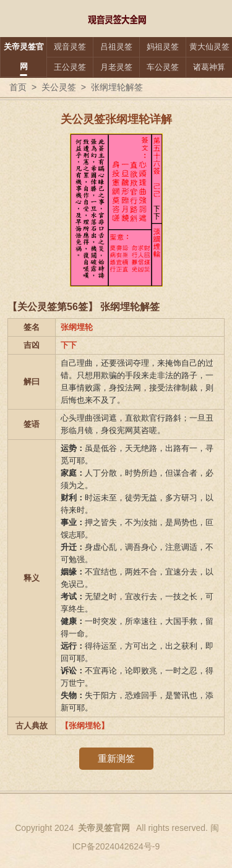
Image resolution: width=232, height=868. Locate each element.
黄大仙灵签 (209, 47)
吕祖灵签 (116, 47)
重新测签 (116, 758)
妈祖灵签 (163, 47)
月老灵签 (116, 67)
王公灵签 (70, 67)
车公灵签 (163, 67)
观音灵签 (70, 47)
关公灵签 (59, 87)
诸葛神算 (209, 67)
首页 (18, 87)
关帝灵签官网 (24, 57)
